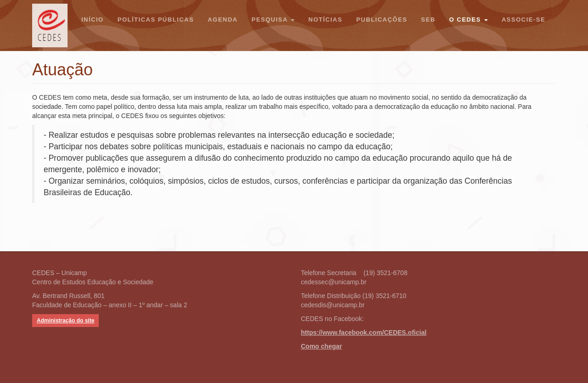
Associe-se (523, 20)
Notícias (325, 20)
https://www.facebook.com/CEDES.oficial (364, 332)
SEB (428, 20)
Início (93, 20)
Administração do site (65, 321)
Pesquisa (273, 20)
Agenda (223, 20)
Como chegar (321, 346)
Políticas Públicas (156, 20)
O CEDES (469, 20)
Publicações (382, 20)
